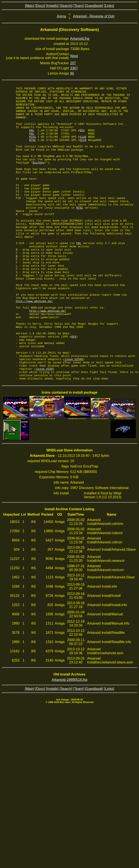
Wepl (74, 56)
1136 (83, 147)
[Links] (109, 6)
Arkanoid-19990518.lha (69, 738)
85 (72, 73)
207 (73, 63)
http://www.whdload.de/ (34, 344)
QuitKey (38, 178)
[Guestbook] (94, 6)
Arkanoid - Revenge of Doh (94, 16)
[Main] (30, 6)
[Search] (66, 6)
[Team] (79, 6)
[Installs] (52, 6)
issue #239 (44, 425)
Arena (61, 16)
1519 (83, 151)
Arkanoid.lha (80, 39)
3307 (74, 68)
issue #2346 (74, 414)
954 (82, 139)
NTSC (33, 147)
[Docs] (40, 6)
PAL (32, 139)
